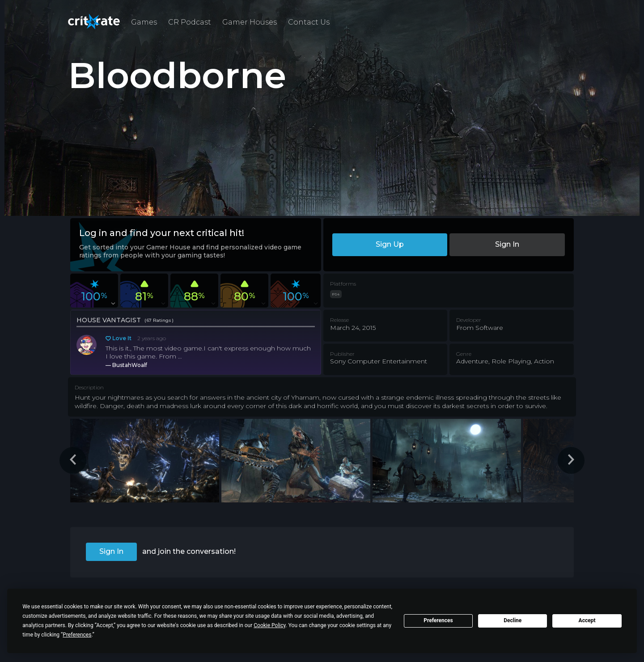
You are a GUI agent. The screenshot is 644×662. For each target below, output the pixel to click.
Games (144, 22)
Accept (587, 620)
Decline (513, 620)
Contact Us (309, 22)
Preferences (438, 620)
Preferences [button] (77, 635)
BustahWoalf (130, 365)
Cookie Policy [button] (269, 625)
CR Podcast (190, 22)
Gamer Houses (250, 22)
